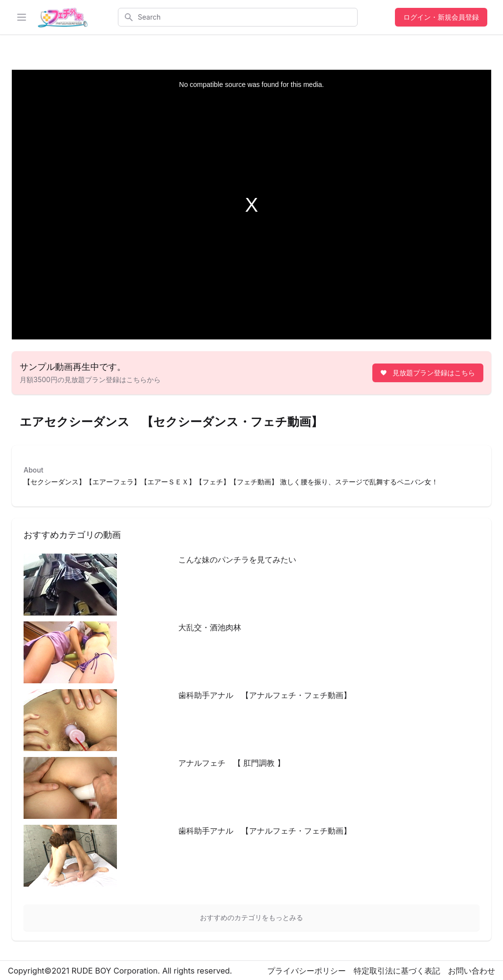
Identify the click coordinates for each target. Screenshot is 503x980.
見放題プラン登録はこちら (427, 373)
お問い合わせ (472, 971)
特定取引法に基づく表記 (397, 971)
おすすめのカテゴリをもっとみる (251, 917)
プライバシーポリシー (307, 971)
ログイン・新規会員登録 (441, 17)
